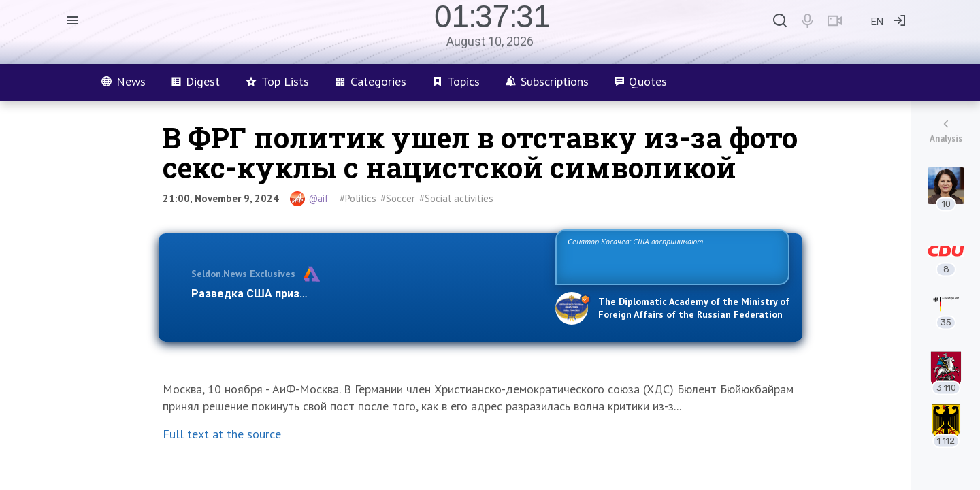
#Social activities (456, 198)
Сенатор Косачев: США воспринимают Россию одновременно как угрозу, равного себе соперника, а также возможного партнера (670, 256)
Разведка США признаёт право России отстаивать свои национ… (366, 294)
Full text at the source (222, 434)
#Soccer (398, 198)
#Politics (358, 198)
